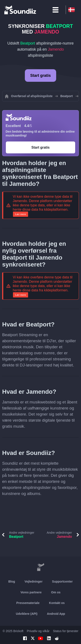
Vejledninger (34, 581)
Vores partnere (31, 592)
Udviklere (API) (27, 614)
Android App (56, 614)
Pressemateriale (28, 603)
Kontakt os (57, 603)
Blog (12, 581)
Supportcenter (62, 581)
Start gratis (40, 75)
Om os (56, 592)
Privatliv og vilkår (38, 631)
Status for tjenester (66, 631)
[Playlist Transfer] (21, 10)
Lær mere (21, 214)
